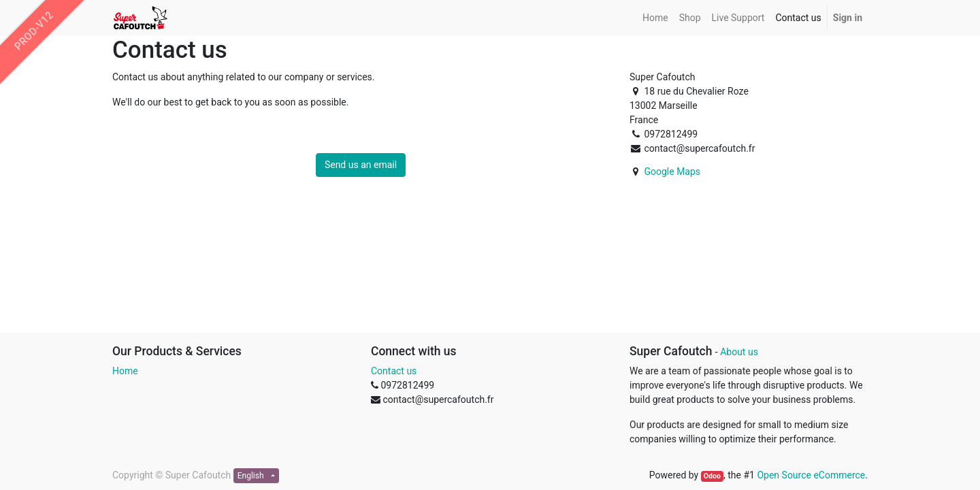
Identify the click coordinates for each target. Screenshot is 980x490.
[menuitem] (655, 18)
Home (125, 371)
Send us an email (361, 165)
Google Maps (672, 171)
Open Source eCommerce (811, 475)
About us (739, 352)
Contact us (394, 371)
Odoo (712, 476)
